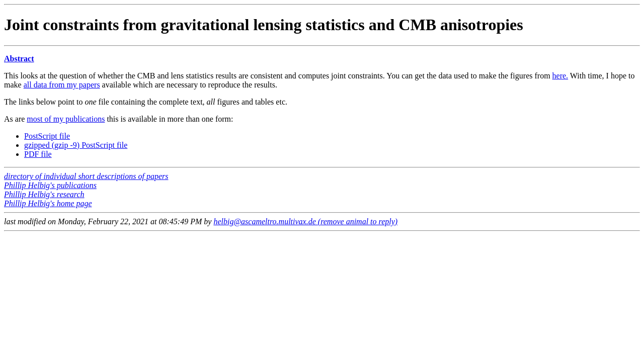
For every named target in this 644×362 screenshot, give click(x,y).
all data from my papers (62, 85)
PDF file (38, 154)
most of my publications (66, 119)
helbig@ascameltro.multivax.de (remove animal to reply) (305, 221)
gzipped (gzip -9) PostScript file (76, 145)
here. (560, 76)
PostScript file (47, 136)
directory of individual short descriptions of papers (86, 176)
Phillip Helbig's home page (48, 203)
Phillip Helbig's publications (50, 185)
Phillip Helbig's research (44, 194)
